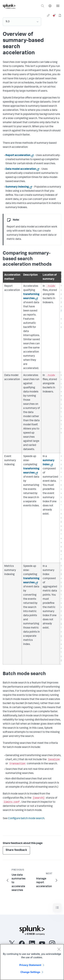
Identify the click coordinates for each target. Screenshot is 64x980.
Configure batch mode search (26, 819)
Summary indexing (17, 187)
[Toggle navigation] (57, 908)
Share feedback (16, 850)
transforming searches (31, 297)
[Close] (59, 949)
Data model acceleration (21, 169)
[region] (32, 962)
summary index (49, 463)
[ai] (54, 15)
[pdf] (60, 15)
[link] (48, 15)
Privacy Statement (30, 965)
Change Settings (30, 972)
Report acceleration (18, 156)
